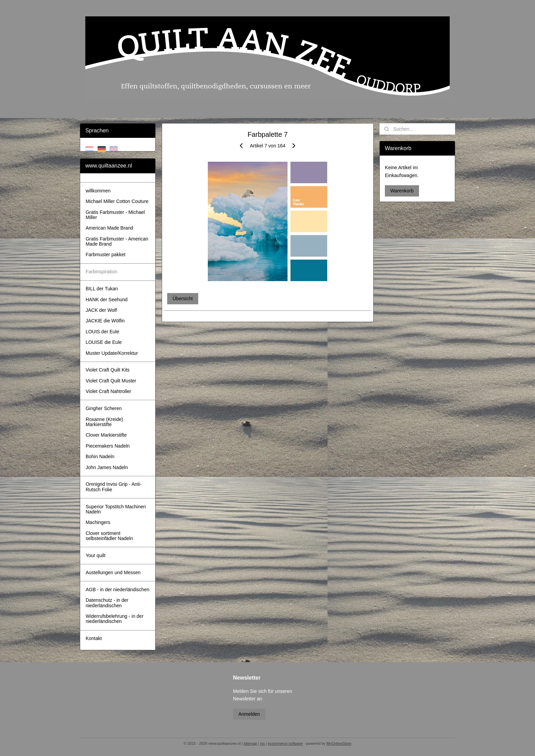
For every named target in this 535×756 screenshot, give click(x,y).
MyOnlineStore (339, 743)
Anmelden (249, 714)
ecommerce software (285, 743)
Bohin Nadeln (100, 456)
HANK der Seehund (107, 300)
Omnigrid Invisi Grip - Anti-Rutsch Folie (113, 487)
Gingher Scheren (104, 408)
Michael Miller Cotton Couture (117, 201)
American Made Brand (109, 228)
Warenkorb (402, 191)
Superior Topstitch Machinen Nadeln (116, 509)
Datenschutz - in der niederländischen (107, 603)
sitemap (250, 743)
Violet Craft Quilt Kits (108, 370)
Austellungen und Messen (113, 572)
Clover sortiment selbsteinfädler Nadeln (109, 536)
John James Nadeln (107, 467)
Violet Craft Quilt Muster (111, 381)
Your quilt (96, 555)
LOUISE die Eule (104, 342)
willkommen (98, 191)
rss (263, 743)
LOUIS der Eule (102, 332)
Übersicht (182, 299)
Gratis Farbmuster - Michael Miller (115, 215)
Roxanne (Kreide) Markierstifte (104, 422)
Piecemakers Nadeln (108, 446)
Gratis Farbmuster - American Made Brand (117, 241)
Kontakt (94, 638)
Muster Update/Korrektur (112, 353)
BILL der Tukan (102, 289)
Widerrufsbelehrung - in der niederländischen (115, 619)
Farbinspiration (102, 272)
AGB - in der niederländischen (118, 590)
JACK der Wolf (101, 310)
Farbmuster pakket (106, 255)
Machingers (98, 522)
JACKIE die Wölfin (105, 321)
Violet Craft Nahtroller (109, 391)
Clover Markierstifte (106, 435)
